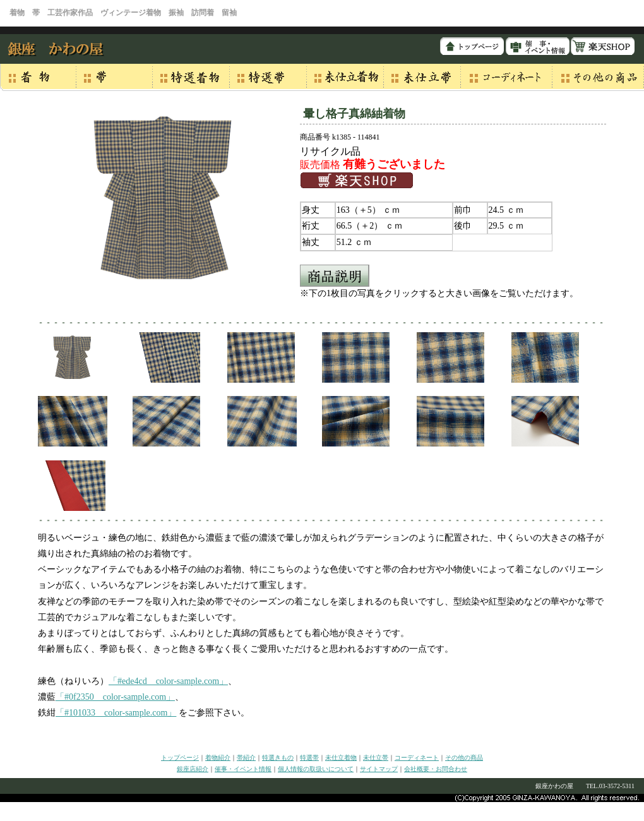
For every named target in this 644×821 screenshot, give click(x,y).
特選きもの (278, 758)
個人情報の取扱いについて (316, 769)
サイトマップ (379, 769)
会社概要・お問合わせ (436, 769)
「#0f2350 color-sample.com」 (115, 697)
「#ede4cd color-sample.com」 (168, 681)
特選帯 (309, 758)
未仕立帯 (376, 758)
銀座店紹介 (193, 769)
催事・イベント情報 (243, 769)
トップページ (180, 758)
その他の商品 (464, 758)
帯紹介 (246, 758)
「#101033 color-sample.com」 (116, 713)
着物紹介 (218, 758)
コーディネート (417, 758)
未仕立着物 (341, 758)
